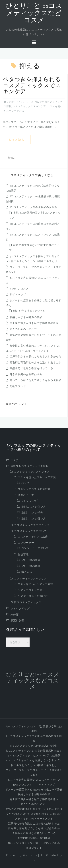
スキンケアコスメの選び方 (34, 489)
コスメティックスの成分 (33, 536)
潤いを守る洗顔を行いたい (30, 311)
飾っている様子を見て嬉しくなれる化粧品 (35, 380)
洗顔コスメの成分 (32, 512)
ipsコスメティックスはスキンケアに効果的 (34, 755)
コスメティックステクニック (32, 525)
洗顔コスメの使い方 (34, 507)
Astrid (54, 855)
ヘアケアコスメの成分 (31, 590)
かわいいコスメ (19, 288)
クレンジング (30, 501)
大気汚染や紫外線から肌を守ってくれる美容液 (34, 809)
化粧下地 (23, 554)
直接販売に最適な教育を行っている (31, 368)
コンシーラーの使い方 (35, 548)
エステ (15, 460)
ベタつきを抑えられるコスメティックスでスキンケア (32, 86)
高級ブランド (18, 386)
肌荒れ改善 (17, 620)
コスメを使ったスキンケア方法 (37, 477)
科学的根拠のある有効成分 (26, 374)
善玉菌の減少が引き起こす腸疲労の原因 (34, 323)
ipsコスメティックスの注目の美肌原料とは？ (34, 751)
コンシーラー (26, 542)
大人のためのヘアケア (23, 329)
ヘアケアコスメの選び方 (33, 596)
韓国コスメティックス (28, 602)
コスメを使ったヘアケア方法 (35, 584)
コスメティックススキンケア (29, 106)
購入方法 (27, 572)
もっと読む (17, 140)
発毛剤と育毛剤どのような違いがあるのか (35, 362)
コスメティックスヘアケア (30, 578)
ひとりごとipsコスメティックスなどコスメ (34, 13)
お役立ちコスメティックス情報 (30, 466)
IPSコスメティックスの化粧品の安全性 (33, 207)
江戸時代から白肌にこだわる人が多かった (35, 356)
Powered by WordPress (22, 855)
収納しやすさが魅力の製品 (26, 317)
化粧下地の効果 (31, 560)
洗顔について (26, 495)
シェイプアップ (20, 608)
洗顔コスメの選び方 (34, 518)
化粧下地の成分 (31, 566)
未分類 (15, 614)
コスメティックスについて (30, 531)
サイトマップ (18, 294)
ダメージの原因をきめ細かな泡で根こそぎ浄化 (34, 789)
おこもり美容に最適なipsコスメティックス (34, 780)
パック (25, 483)
